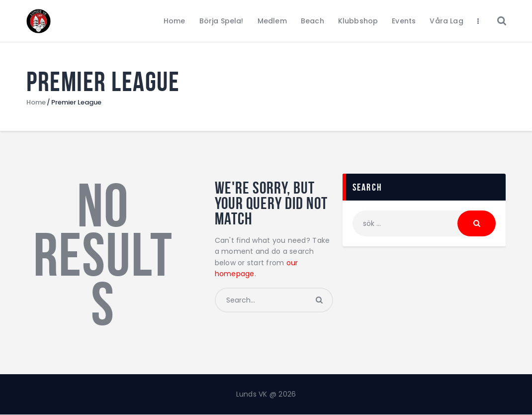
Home (36, 103)
